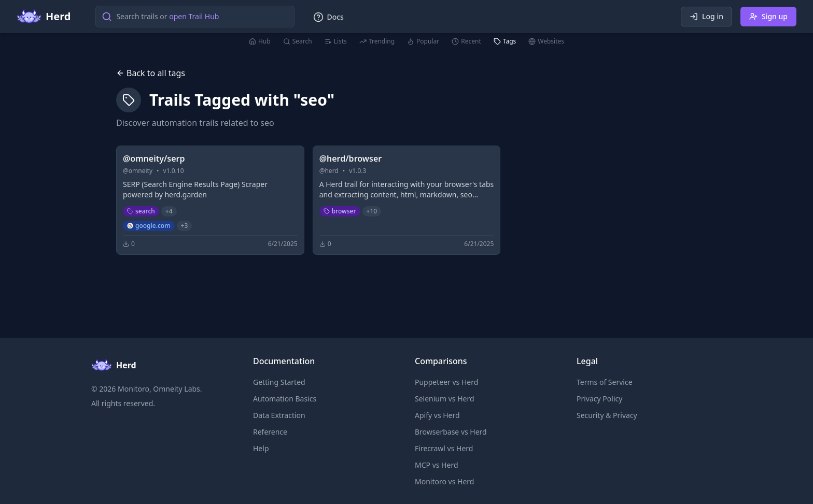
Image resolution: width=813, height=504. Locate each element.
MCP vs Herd (437, 465)
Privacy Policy (599, 399)
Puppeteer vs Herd (446, 382)
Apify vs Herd (437, 415)
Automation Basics (285, 399)
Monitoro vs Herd (444, 481)
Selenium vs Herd (445, 399)
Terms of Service (605, 382)
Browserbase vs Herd (451, 432)
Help (261, 448)
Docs (328, 17)
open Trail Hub (194, 16)
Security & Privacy (607, 415)
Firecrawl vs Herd (444, 448)
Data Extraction (279, 415)
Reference (270, 432)
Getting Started (279, 382)
